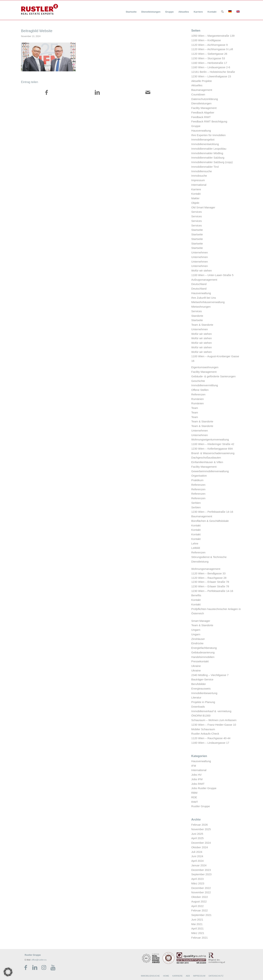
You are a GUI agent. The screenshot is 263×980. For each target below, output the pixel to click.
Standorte (197, 316)
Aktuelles (197, 85)
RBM (194, 793)
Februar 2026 (199, 825)
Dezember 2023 (201, 870)
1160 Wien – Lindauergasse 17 (210, 743)
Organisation (199, 476)
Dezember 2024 (201, 843)
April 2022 (197, 906)
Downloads (198, 707)
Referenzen (198, 394)
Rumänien (197, 399)
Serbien (196, 503)
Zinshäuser (198, 639)
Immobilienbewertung (204, 693)
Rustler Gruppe (201, 806)
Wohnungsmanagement (206, 569)
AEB (188, 976)
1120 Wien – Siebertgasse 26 (209, 54)
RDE (194, 797)
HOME (166, 976)
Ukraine (196, 666)
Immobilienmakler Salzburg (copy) (212, 162)
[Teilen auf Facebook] (46, 93)
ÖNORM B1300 (201, 716)
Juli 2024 (197, 852)
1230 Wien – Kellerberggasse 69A (212, 449)
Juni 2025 (197, 834)
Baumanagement (202, 90)
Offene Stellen (200, 390)
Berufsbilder (199, 684)
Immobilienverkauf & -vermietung (211, 711)
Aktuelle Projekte (202, 81)
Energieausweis (201, 689)
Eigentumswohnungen (205, 367)
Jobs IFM (197, 779)
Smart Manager (201, 621)
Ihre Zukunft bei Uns (204, 298)
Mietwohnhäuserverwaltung (208, 302)
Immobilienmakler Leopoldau (209, 149)
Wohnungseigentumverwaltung (210, 439)
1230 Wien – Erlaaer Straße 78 (210, 582)
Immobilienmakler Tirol (205, 167)
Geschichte (198, 381)
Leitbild (196, 548)
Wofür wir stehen (201, 270)
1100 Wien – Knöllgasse (206, 40)
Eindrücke (197, 643)
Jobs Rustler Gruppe (204, 788)
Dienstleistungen (201, 103)
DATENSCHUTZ (216, 976)
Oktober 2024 (200, 847)
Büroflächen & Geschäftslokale (210, 521)
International (199, 185)
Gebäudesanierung (203, 652)
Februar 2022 (199, 910)
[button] (8, 972)
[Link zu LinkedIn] (35, 968)
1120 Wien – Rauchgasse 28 (209, 578)
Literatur (196, 697)
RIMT (195, 802)
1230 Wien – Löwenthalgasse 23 (211, 76)
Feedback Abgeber (203, 112)
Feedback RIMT (201, 117)
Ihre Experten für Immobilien (208, 135)
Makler (195, 198)
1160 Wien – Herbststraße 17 (209, 63)
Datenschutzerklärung (205, 99)
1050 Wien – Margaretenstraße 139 (213, 36)
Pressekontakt (200, 661)
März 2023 (198, 883)
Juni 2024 (197, 856)
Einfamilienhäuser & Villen (207, 462)
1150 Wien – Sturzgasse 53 (208, 58)
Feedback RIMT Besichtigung (209, 121)
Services (197, 212)
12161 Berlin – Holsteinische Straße (213, 72)
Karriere (196, 189)
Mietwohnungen (201, 307)
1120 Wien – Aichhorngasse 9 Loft (212, 49)
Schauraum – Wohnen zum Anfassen (214, 720)
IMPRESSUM (199, 976)
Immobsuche (199, 176)
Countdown (198, 94)
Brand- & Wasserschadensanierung (213, 453)
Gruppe (196, 126)
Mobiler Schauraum (203, 729)
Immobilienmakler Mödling (207, 153)
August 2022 (199, 901)
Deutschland (199, 284)
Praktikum (197, 480)
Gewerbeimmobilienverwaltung (210, 471)
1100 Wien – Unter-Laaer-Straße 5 (212, 275)
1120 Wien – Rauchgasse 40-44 (211, 738)
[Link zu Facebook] (26, 968)
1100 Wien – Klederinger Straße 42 (213, 444)
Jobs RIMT (198, 784)
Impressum (198, 180)
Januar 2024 (199, 865)
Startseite (197, 230)
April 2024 (197, 861)
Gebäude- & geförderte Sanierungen (213, 376)
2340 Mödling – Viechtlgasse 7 (210, 675)
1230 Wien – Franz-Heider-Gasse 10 (214, 725)
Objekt (195, 203)
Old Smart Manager (203, 207)
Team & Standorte (202, 325)
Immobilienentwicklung (205, 144)
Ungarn (196, 630)
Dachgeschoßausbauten (206, 458)
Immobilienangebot (203, 139)
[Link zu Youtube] (53, 968)
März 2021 (198, 933)
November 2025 (201, 829)
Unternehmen (200, 252)
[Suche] (222, 12)
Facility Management (204, 108)
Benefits (196, 595)
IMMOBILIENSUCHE (150, 976)
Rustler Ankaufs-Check (205, 734)
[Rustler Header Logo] (40, 9)
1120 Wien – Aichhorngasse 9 (209, 45)
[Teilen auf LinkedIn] (97, 93)
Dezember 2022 (201, 888)
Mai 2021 (197, 924)
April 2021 (197, 928)
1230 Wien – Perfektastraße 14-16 (212, 512)
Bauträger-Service (202, 679)
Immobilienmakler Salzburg (208, 158)
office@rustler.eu (39, 960)
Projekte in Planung (203, 702)
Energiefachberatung (204, 648)
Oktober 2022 (200, 897)
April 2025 (197, 838)
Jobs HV (196, 775)
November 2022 (201, 892)
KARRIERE (178, 976)
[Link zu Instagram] (44, 968)
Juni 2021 (197, 920)
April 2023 (197, 879)
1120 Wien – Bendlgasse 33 (208, 573)
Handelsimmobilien (203, 657)
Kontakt (196, 194)
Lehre (195, 543)
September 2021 (201, 915)
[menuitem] (131, 10)
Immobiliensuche (202, 171)
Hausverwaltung (201, 131)
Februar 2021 (199, 938)
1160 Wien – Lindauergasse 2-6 (211, 67)
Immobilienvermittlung (205, 385)
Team (195, 408)
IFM (194, 766)
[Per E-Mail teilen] (148, 93)
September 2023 (201, 874)
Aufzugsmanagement (204, 280)
